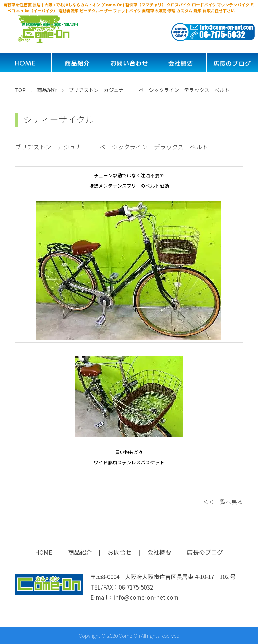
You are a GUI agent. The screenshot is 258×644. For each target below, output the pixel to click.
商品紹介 (80, 552)
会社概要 (159, 552)
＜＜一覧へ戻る (223, 502)
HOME (44, 552)
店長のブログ (205, 552)
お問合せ (120, 552)
